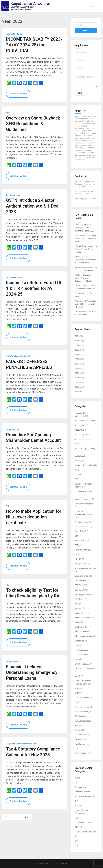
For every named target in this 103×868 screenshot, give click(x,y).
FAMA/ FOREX (81, 541)
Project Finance (81, 712)
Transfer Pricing (81, 753)
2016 (77, 382)
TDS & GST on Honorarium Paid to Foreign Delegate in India (86, 249)
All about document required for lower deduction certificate (83, 278)
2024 (77, 345)
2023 (77, 350)
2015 (77, 387)
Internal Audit (80, 632)
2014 (77, 392)
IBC (76, 604)
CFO (76, 479)
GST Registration (82, 595)
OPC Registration (82, 698)
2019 (77, 369)
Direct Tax (79, 531)
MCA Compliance (82, 664)
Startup (78, 730)
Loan (77, 659)
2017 (77, 378)
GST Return (79, 599)
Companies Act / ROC (84, 492)
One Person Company (84, 823)
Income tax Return (82, 618)
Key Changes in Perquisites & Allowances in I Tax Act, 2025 (85, 260)
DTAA (77, 536)
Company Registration (84, 504)
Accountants (80, 425)
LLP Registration (82, 655)
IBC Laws (79, 608)
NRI (76, 693)
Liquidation (79, 641)
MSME (77, 676)
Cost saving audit (82, 527)
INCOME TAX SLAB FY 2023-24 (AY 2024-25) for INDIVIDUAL (34, 45)
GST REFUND (80, 590)
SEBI (77, 725)
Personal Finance (82, 707)
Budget (78, 461)
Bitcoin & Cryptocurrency (85, 448)
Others (77, 702)
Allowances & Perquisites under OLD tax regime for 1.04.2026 (85, 304)
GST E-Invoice (80, 581)
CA (76, 470)
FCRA (77, 545)
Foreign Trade (80, 564)
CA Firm (78, 475)
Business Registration (84, 465)
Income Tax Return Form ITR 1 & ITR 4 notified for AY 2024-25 (34, 288)
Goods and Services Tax (85, 796)
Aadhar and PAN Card (84, 421)
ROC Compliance (82, 721)
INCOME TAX (80, 806)
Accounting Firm (82, 434)
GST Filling (79, 585)
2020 (77, 364)
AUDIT (77, 778)
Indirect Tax (80, 622)
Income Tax (80, 613)
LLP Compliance (82, 650)
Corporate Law (81, 522)
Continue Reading (18, 94)
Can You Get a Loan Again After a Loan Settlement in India (86, 238)
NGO (77, 688)
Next (27, 817)
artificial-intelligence (83, 439)
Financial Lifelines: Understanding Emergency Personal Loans (32, 673)
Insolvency (79, 627)
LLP (76, 645)
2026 (77, 336)
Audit (77, 444)
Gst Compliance (81, 576)
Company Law (81, 787)
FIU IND (78, 559)
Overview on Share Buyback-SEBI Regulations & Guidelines (34, 124)
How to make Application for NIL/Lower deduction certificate (34, 517)
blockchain (79, 456)
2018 (77, 373)
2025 (77, 341)
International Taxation (84, 636)
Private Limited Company (85, 832)
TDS (76, 749)
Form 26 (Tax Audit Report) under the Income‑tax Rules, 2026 (84, 228)
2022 (77, 355)
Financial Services (82, 792)
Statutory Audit (81, 735)
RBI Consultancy (82, 716)
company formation (83, 499)
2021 (77, 359)
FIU (76, 554)
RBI (76, 836)
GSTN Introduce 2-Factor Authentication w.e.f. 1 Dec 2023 (32, 206)
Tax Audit (79, 739)
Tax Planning (80, 744)
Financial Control (82, 550)
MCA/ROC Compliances (85, 669)
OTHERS (78, 827)
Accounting (79, 430)
